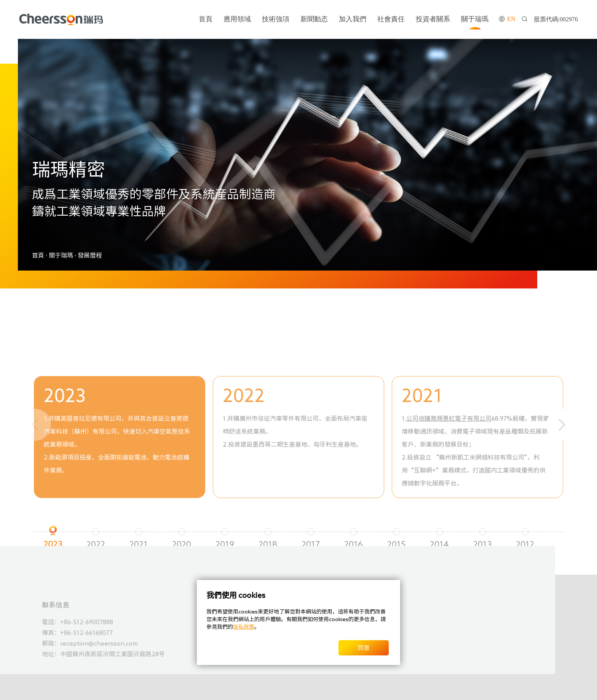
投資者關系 (433, 19)
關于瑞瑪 (475, 19)
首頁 (206, 19)
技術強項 (276, 19)
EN (511, 19)
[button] (562, 425)
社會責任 (391, 19)
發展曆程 (90, 255)
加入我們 (353, 19)
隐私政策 (244, 627)
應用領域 (237, 19)
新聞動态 (314, 19)
